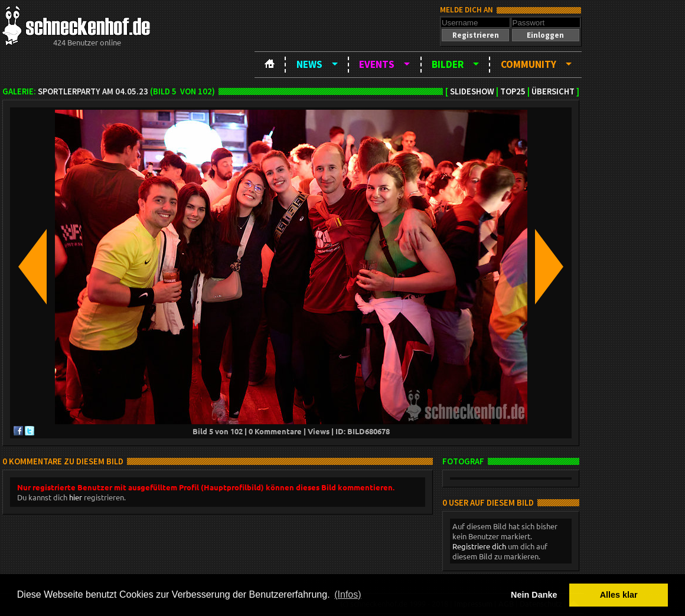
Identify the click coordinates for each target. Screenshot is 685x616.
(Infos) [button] (348, 594)
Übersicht (553, 91)
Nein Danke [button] (534, 595)
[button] (475, 35)
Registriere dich (479, 546)
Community (529, 64)
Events (377, 64)
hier (76, 497)
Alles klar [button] (619, 595)
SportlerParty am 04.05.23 (93, 91)
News (309, 64)
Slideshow (472, 91)
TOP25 (513, 91)
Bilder (448, 64)
